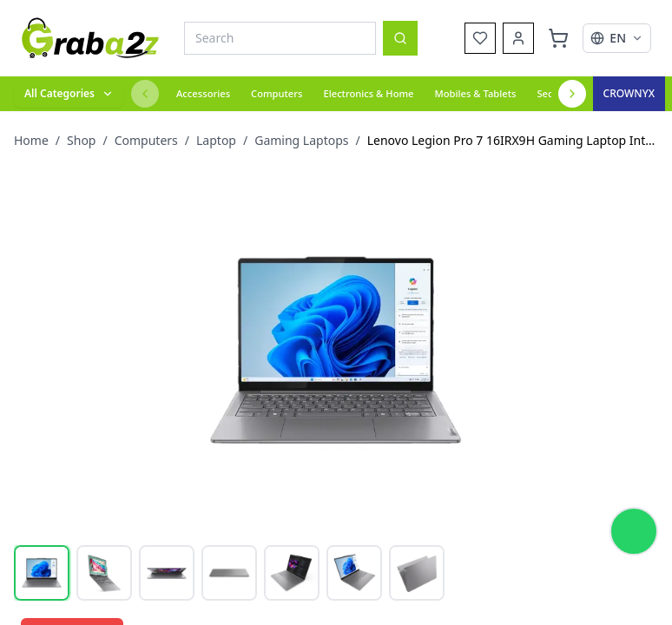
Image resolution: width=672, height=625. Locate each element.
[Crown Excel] (629, 94)
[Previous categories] (145, 94)
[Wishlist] (480, 38)
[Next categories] (572, 94)
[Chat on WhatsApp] (634, 531)
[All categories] (69, 94)
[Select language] (617, 38)
